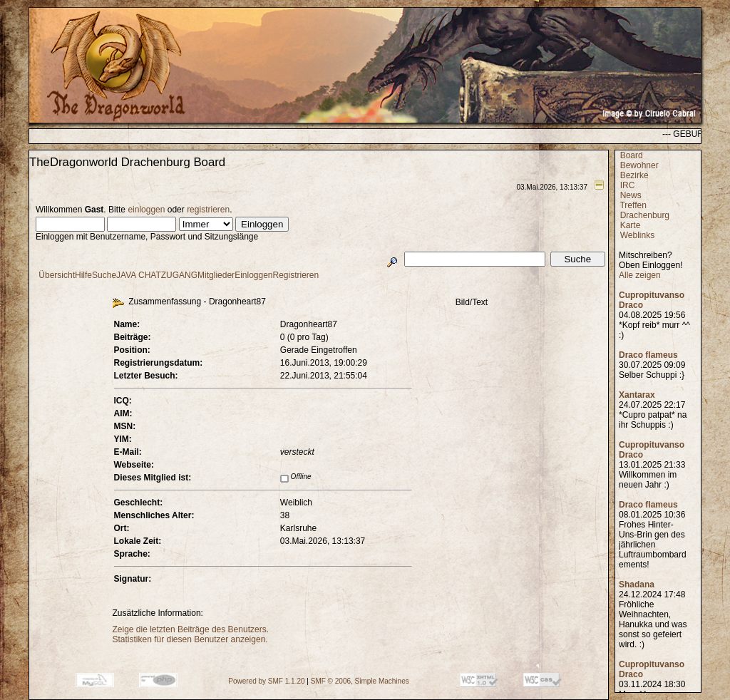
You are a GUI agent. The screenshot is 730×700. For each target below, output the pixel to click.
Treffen (633, 205)
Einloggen (253, 275)
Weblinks (637, 235)
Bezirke (634, 175)
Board (632, 155)
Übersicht (57, 275)
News (631, 195)
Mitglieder (216, 275)
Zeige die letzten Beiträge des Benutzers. (191, 629)
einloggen (146, 210)
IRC (628, 185)
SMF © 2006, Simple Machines (360, 681)
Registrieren (296, 275)
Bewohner (639, 165)
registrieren (208, 210)
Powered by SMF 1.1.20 (266, 681)
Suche (104, 275)
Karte (631, 225)
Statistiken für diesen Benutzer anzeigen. (190, 639)
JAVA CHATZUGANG (157, 275)
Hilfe (83, 275)
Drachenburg (645, 215)
